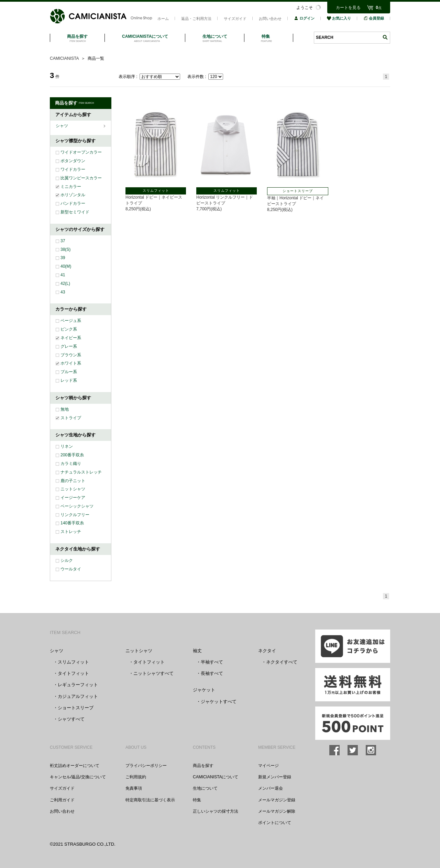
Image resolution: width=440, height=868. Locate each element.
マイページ (268, 766)
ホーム (163, 19)
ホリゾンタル (73, 195)
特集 (197, 800)
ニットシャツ (73, 489)
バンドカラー (73, 203)
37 (63, 241)
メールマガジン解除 (277, 811)
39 (63, 258)
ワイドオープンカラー (81, 152)
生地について (205, 788)
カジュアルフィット (78, 696)
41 (63, 275)
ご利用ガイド (62, 800)
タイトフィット (73, 673)
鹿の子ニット (73, 481)
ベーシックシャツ (77, 506)
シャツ (62, 126)
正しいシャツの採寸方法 (216, 811)
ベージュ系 (71, 321)
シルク (67, 560)
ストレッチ (71, 532)
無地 (65, 409)
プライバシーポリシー (146, 766)
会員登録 (374, 18)
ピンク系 (69, 329)
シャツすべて (71, 719)
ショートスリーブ (76, 708)
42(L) (65, 283)
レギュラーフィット (78, 685)
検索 (385, 37)
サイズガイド (235, 19)
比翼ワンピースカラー (81, 178)
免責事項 (134, 788)
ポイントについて (275, 823)
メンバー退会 (271, 788)
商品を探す (203, 766)
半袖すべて (212, 662)
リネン (67, 446)
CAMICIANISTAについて (216, 777)
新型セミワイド (75, 212)
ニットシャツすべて (153, 673)
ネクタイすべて (282, 662)
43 (63, 292)
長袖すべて (212, 673)
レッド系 (69, 380)
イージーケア (73, 498)
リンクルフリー (75, 515)
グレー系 (69, 346)
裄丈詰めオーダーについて (75, 766)
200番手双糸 (72, 455)
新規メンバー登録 (275, 777)
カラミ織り (71, 464)
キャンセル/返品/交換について (78, 777)
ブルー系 (69, 372)
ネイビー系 (71, 338)
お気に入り (339, 18)
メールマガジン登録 (277, 800)
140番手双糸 (72, 523)
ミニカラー (71, 187)
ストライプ (71, 418)
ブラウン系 (71, 355)
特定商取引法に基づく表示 (150, 800)
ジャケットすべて (219, 702)
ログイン (304, 18)
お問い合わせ (270, 19)
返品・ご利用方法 (196, 19)
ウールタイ (71, 569)
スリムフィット (73, 662)
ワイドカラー (73, 169)
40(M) (66, 266)
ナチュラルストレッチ (81, 472)
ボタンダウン (73, 161)
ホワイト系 (71, 363)
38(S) (65, 249)
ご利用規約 (136, 777)
